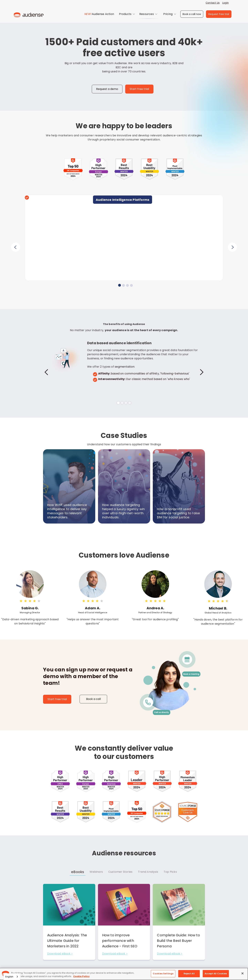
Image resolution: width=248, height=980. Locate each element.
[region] (124, 974)
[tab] (78, 872)
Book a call (93, 699)
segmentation (125, 367)
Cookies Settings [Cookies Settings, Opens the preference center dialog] (163, 974)
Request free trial (219, 14)
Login (226, 3)
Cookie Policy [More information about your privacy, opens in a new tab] (81, 976)
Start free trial (139, 89)
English (9, 977)
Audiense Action (103, 14)
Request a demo (107, 89)
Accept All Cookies (216, 974)
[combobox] (12, 977)
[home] (29, 14)
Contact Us (213, 3)
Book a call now (192, 14)
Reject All (189, 974)
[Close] (242, 973)
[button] (127, 14)
